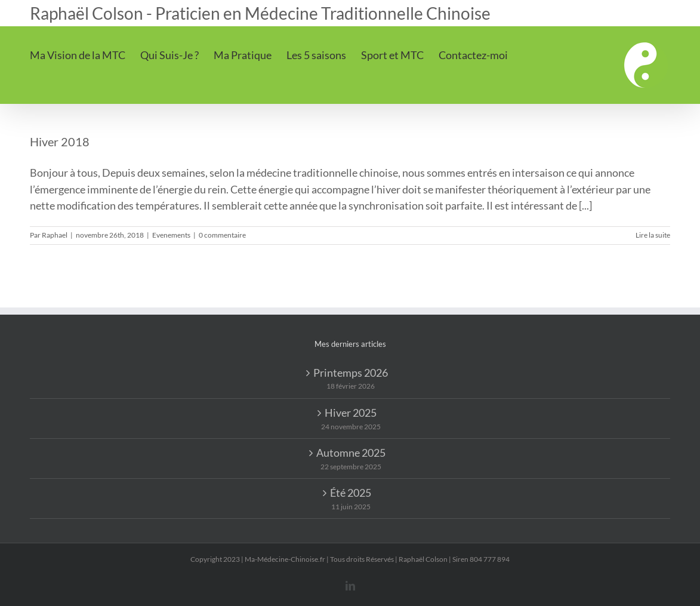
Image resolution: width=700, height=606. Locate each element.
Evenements (171, 235)
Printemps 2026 (351, 373)
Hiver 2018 (60, 141)
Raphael (55, 235)
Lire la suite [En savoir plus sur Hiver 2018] (653, 235)
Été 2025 (351, 493)
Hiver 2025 (351, 413)
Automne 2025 (351, 453)
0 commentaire (222, 235)
